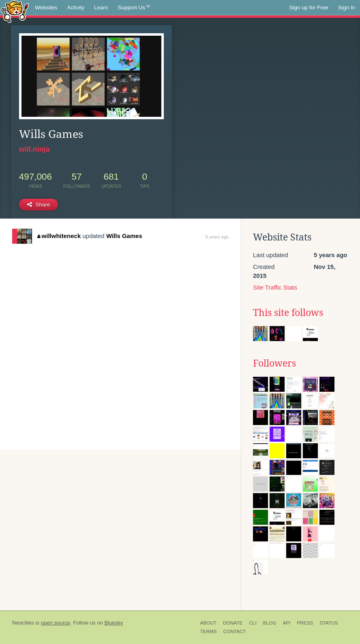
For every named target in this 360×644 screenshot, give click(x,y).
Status (329, 623)
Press (305, 623)
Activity (76, 8)
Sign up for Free (309, 8)
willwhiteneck (59, 236)
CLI (253, 623)
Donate (233, 623)
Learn (101, 8)
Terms (208, 631)
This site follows (288, 313)
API (286, 623)
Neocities (23, 623)
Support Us (134, 8)
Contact (235, 631)
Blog (270, 623)
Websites (46, 8)
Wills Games (124, 236)
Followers (274, 363)
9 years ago (217, 237)
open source (56, 623)
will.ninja (34, 149)
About (208, 623)
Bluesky (114, 623)
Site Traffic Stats (275, 287)
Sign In (347, 8)
